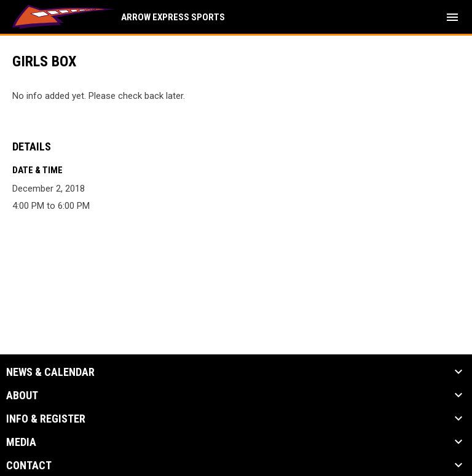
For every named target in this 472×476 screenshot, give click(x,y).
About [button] (22, 396)
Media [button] (21, 442)
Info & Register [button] (46, 419)
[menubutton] (452, 17)
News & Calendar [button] (50, 372)
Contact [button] (29, 466)
